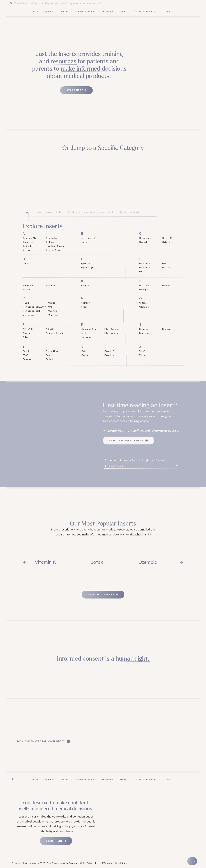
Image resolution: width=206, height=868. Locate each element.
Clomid (143, 242)
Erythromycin (88, 267)
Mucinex (52, 311)
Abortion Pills (29, 238)
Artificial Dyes (53, 250)
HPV (164, 263)
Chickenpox (145, 238)
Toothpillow (52, 351)
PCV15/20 (28, 329)
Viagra (84, 355)
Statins (166, 329)
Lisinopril (144, 290)
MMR (51, 307)
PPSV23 (50, 329)
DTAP (25, 263)
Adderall (27, 246)
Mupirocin (53, 315)
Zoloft (142, 351)
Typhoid (50, 359)
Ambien (27, 250)
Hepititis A (145, 263)
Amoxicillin (51, 238)
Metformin (28, 315)
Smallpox (144, 333)
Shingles (144, 329)
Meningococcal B (32, 311)
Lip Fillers (144, 286)
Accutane (28, 242)
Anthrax (50, 242)
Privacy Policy (94, 863)
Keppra (85, 286)
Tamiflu (26, 351)
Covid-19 (167, 238)
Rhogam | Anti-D (90, 329)
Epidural (85, 263)
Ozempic (144, 307)
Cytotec (167, 242)
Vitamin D (109, 351)
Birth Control (88, 238)
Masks (26, 303)
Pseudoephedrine (55, 333)
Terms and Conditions (115, 863)
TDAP (25, 355)
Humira (166, 267)
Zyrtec (143, 355)
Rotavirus (86, 337)
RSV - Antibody (112, 329)
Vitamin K (109, 355)
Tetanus (27, 359)
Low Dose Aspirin (55, 246)
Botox (84, 242)
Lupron (166, 286)
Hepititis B (145, 267)
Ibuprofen (28, 286)
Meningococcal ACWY (34, 307)
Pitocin (26, 333)
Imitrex (26, 290)
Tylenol (49, 355)
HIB (141, 271)
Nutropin (86, 303)
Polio (25, 337)
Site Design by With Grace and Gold (66, 863)
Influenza (50, 286)
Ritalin (84, 333)
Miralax (52, 303)
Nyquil (84, 307)
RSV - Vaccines (112, 333)
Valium (85, 351)
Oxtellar (143, 303)
